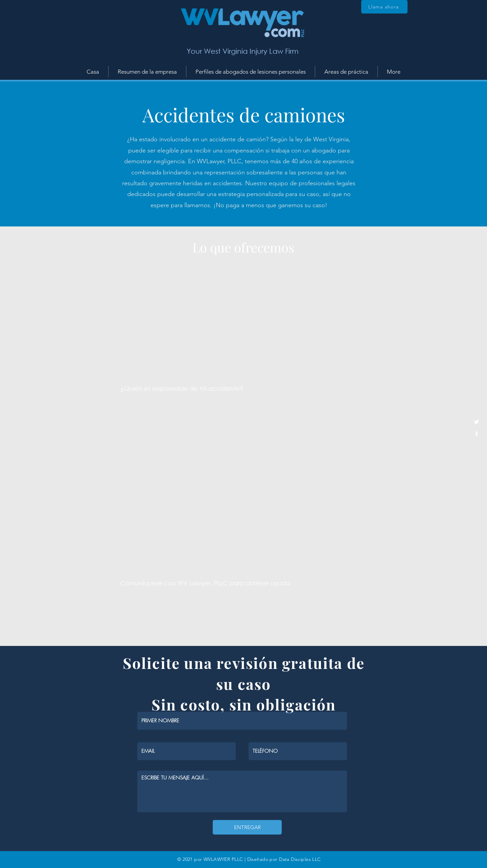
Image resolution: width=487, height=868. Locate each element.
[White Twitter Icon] (477, 422)
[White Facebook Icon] (477, 434)
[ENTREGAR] (247, 827)
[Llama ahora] (384, 7)
